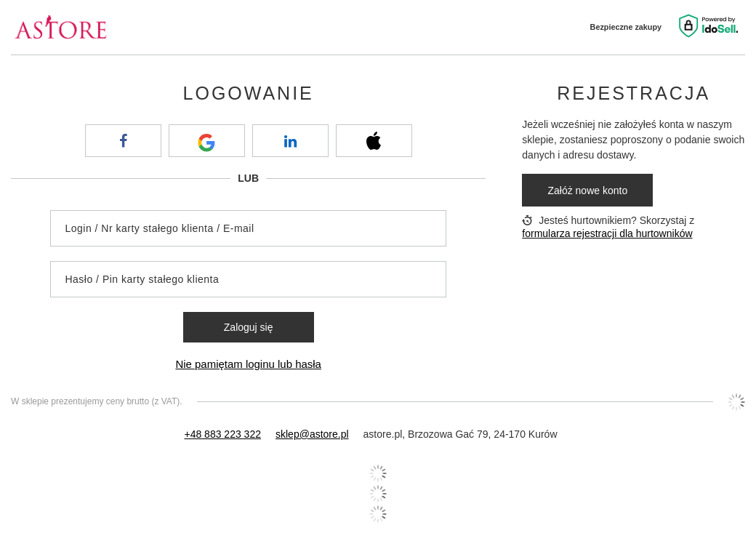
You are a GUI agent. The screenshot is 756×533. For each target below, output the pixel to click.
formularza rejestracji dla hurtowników (607, 233)
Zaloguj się (249, 327)
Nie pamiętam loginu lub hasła (248, 364)
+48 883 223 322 (222, 434)
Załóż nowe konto (587, 191)
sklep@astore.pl (312, 434)
